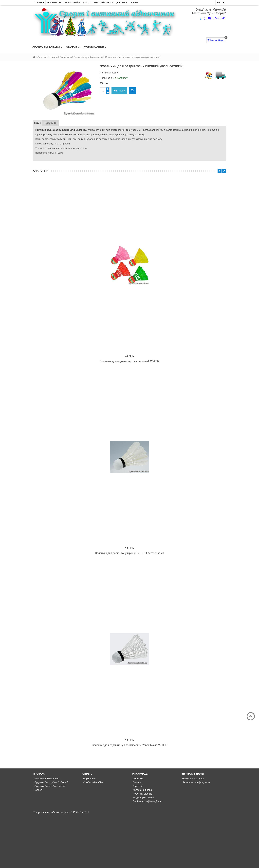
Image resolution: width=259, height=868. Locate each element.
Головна (39, 2)
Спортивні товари (47, 48)
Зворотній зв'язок (105, 2)
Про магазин (55, 2)
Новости (38, 842)
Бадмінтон (66, 57)
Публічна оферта (142, 845)
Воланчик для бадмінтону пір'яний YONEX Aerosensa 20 (130, 588)
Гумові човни (95, 48)
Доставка (124, 2)
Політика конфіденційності (148, 853)
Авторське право (142, 842)
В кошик (119, 91)
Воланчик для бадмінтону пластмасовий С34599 (130, 379)
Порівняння (89, 830)
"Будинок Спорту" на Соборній (51, 834)
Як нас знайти (73, 2)
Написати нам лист (193, 830)
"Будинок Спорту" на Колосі (49, 838)
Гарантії (137, 838)
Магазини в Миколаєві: (46, 830)
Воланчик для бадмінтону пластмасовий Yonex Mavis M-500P (129, 797)
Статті (88, 2)
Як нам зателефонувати (196, 834)
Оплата (137, 2)
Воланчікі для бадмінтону (88, 57)
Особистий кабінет (93, 834)
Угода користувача (143, 849)
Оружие (73, 48)
